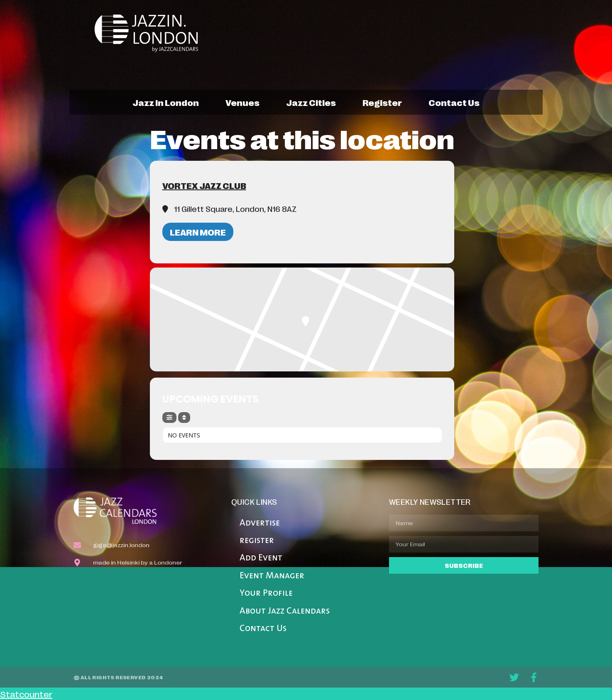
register (382, 102)
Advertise (260, 523)
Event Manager (272, 576)
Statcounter (26, 694)
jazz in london (166, 102)
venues (242, 102)
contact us (454, 102)
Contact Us (263, 629)
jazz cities (311, 102)
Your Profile (266, 593)
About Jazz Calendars (285, 611)
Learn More (198, 232)
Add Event (261, 558)
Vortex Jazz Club (204, 185)
